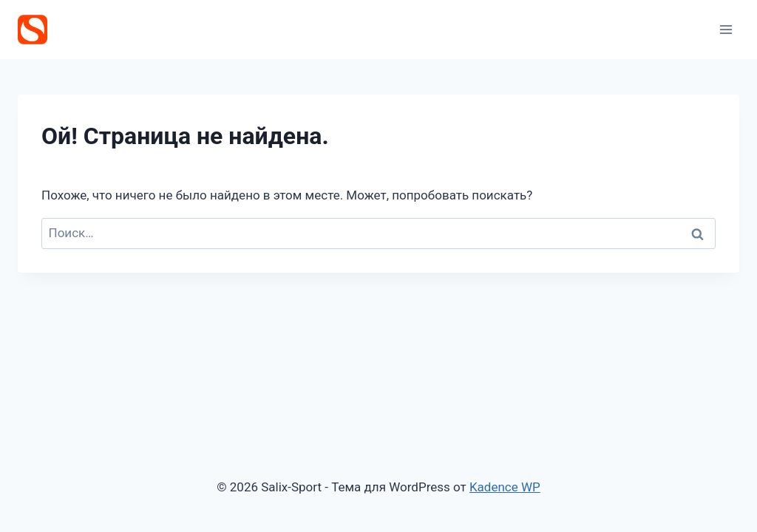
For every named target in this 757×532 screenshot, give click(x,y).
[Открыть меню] (726, 29)
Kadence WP (505, 487)
